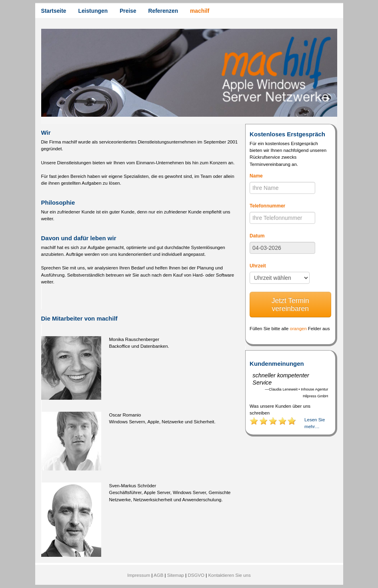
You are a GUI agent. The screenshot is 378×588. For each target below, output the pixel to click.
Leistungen (93, 11)
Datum (257, 236)
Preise (128, 11)
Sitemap (176, 575)
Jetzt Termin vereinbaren (290, 305)
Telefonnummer (267, 206)
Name (256, 176)
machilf (200, 11)
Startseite (54, 11)
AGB (158, 575)
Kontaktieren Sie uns (229, 575)
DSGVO (196, 575)
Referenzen (163, 11)
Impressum (139, 575)
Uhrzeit (258, 266)
